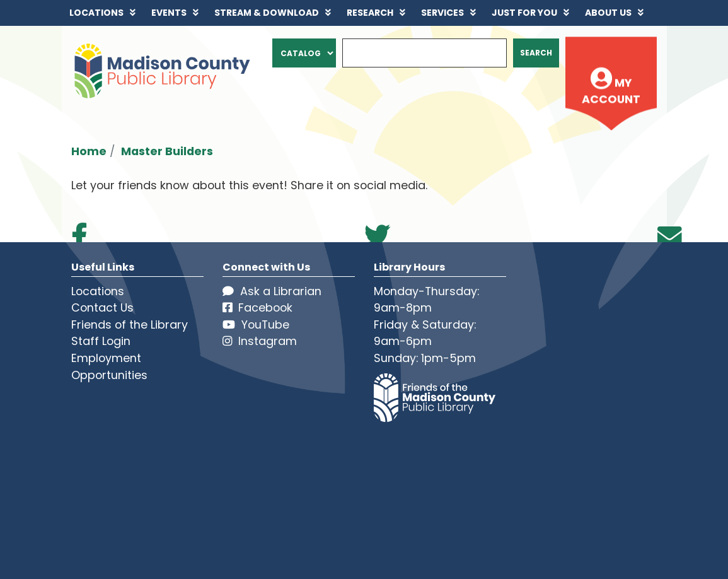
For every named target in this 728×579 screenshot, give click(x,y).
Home (89, 151)
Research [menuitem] (370, 13)
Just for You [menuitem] (524, 13)
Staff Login (101, 341)
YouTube (256, 325)
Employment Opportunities (109, 366)
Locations (98, 291)
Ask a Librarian (272, 291)
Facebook (257, 307)
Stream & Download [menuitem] (267, 13)
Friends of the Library (130, 325)
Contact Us (102, 307)
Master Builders (167, 151)
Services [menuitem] (442, 13)
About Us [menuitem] (608, 13)
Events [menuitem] (169, 13)
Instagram (260, 341)
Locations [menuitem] (96, 13)
